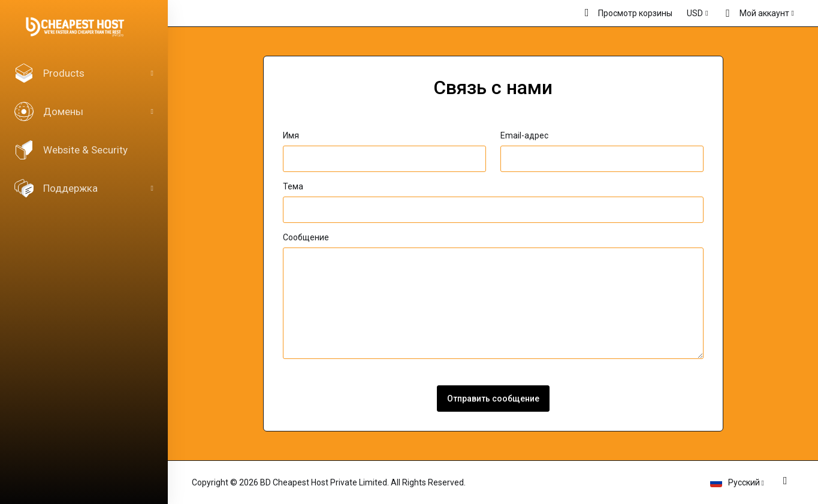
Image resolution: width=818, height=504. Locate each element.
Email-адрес (524, 135)
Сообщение (306, 237)
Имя (291, 135)
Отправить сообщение (493, 399)
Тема (293, 186)
